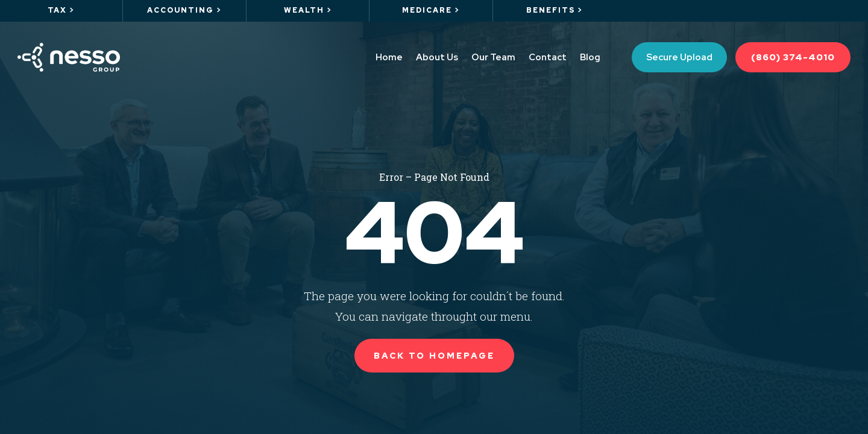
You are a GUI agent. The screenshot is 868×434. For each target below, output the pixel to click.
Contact (548, 57)
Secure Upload (679, 57)
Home (389, 57)
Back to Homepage (434, 356)
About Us (437, 57)
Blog (590, 57)
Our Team (493, 57)
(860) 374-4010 (793, 57)
